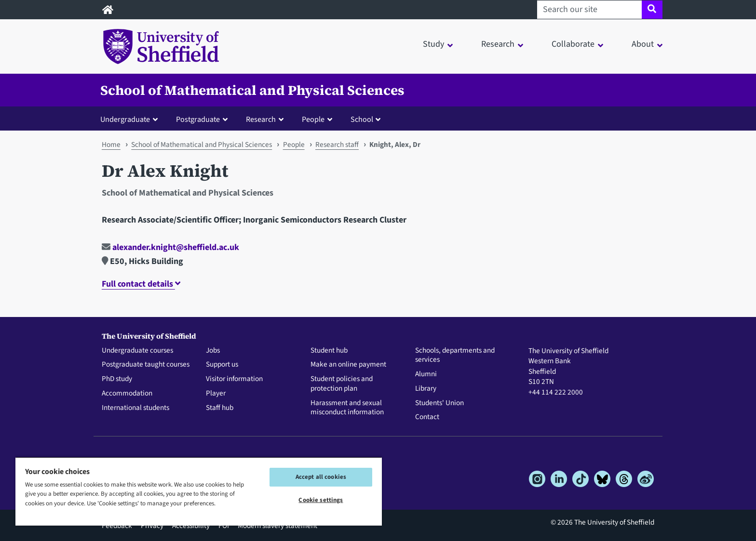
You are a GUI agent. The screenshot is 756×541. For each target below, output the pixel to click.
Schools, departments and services (455, 356)
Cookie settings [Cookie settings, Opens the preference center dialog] (321, 500)
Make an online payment (348, 365)
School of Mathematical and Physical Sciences (252, 90)
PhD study (117, 379)
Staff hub (220, 408)
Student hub (329, 351)
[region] (199, 491)
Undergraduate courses (137, 351)
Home (111, 145)
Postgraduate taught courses (146, 365)
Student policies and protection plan (342, 384)
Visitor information (234, 379)
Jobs (213, 351)
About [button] (643, 44)
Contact (427, 417)
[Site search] (652, 10)
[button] (131, 119)
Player (216, 394)
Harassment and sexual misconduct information (347, 408)
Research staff (337, 145)
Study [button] (433, 44)
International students (135, 408)
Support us (222, 365)
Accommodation (127, 394)
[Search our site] (589, 10)
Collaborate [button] (573, 44)
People (294, 145)
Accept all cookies (321, 477)
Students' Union (439, 403)
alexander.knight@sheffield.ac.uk (170, 247)
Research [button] (498, 44)
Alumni (426, 374)
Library (426, 389)
